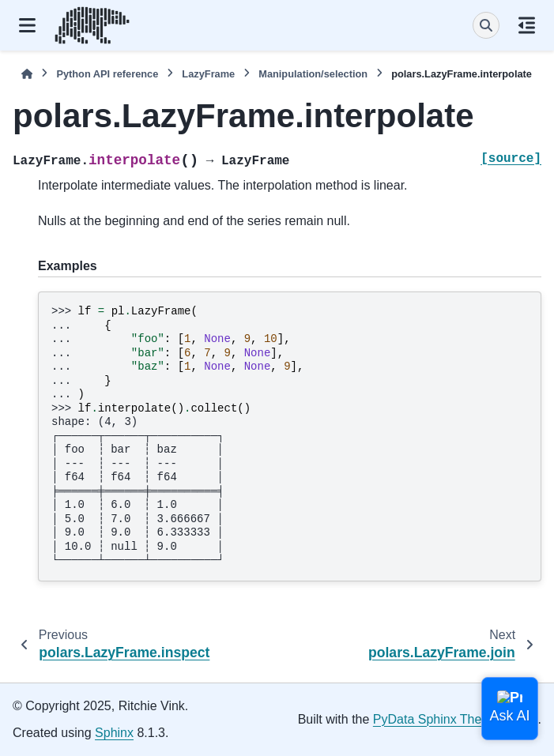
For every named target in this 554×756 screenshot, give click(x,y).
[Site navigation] (27, 25)
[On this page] (527, 25)
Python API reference (107, 74)
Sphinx (114, 733)
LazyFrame (208, 74)
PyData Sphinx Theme (436, 719)
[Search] (486, 25)
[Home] (27, 74)
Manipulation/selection (313, 74)
